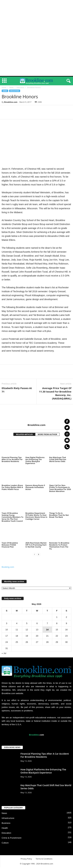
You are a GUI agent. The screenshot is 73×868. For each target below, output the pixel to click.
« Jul (4, 653)
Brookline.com (11, 102)
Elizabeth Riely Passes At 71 (17, 390)
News (11, 87)
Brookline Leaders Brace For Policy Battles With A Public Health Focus (12, 487)
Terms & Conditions (44, 859)
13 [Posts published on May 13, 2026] (37, 630)
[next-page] (38, 554)
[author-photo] (36, 414)
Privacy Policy (26, 859)
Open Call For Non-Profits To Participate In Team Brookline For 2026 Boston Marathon (60, 488)
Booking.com (8, 567)
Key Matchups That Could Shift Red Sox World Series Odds (58, 459)
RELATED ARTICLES (24, 434)
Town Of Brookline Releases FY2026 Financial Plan (10, 545)
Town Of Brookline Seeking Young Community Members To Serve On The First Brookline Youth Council (12, 517)
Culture (5, 843)
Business (6, 823)
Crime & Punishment (11, 838)
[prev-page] (35, 554)
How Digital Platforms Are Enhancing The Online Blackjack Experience (35, 460)
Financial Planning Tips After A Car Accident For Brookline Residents (12, 459)
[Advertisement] (36, 38)
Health (5, 828)
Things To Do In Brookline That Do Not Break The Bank (59, 515)
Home (4, 87)
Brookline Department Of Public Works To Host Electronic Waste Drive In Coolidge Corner (36, 516)
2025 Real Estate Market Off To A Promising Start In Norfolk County (36, 545)
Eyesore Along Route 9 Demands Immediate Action (35, 487)
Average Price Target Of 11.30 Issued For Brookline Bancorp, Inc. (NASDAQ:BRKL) (55, 393)
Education (20, 87)
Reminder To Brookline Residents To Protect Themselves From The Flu (59, 546)
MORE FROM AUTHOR (47, 434)
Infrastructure (8, 818)
